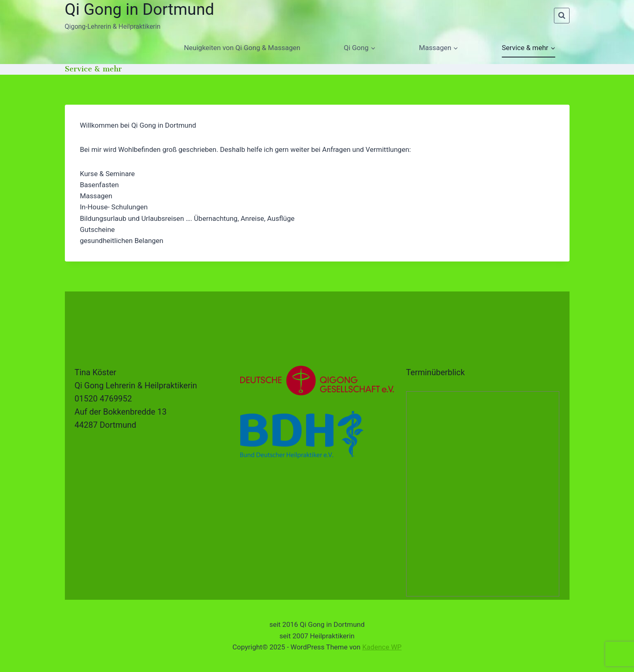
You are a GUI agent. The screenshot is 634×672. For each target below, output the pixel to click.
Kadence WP (382, 647)
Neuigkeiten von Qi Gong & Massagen (242, 48)
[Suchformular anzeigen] (562, 16)
